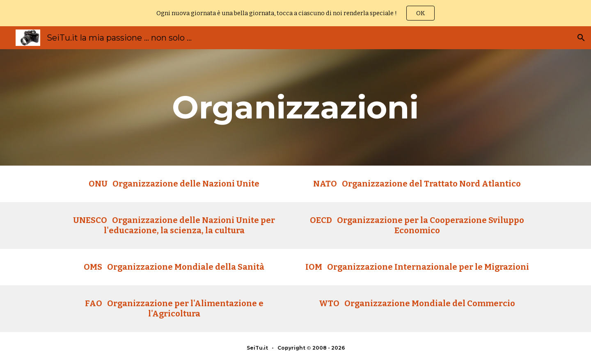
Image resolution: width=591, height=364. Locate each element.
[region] (295, 13)
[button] (581, 38)
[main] (295, 107)
